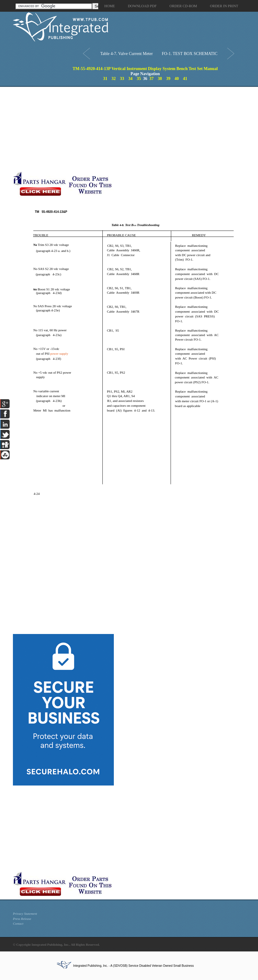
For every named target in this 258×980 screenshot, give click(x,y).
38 (160, 79)
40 (177, 79)
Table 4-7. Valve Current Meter (127, 54)
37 (151, 79)
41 (185, 79)
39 (168, 79)
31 (105, 79)
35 (139, 79)
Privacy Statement (25, 914)
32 (114, 79)
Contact (18, 923)
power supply (59, 354)
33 (122, 79)
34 (130, 79)
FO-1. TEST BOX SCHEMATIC (190, 54)
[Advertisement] (94, 129)
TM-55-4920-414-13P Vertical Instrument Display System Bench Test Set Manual (145, 69)
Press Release (22, 919)
